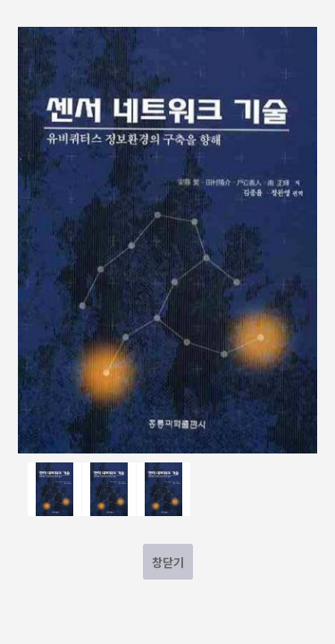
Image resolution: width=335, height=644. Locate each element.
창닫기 (168, 562)
